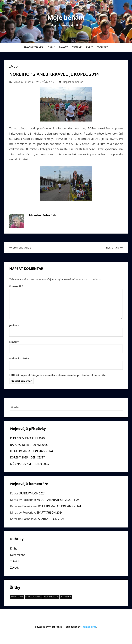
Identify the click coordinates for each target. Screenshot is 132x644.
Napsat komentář (73, 82)
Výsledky (103, 47)
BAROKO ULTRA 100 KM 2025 (29, 445)
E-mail (14, 342)
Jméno (14, 325)
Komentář (16, 286)
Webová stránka (19, 358)
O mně (51, 47)
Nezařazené (18, 555)
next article (114, 247)
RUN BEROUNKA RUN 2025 (27, 438)
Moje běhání (66, 17)
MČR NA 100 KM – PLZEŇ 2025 (30, 464)
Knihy (89, 47)
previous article (20, 247)
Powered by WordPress (48, 627)
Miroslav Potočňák (24, 82)
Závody (63, 47)
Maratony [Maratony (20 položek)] (18, 597)
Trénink (77, 47)
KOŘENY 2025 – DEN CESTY (27, 457)
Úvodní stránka (34, 47)
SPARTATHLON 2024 (32, 493)
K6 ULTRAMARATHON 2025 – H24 (32, 451)
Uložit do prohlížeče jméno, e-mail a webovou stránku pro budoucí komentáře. (59, 375)
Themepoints (89, 627)
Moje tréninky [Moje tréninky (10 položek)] (34, 597)
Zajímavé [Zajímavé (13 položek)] (67, 597)
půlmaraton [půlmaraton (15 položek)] (52, 597)
